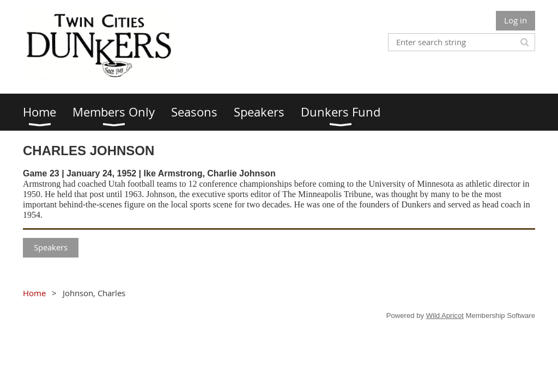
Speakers (51, 247)
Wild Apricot (445, 316)
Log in (515, 20)
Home (34, 293)
